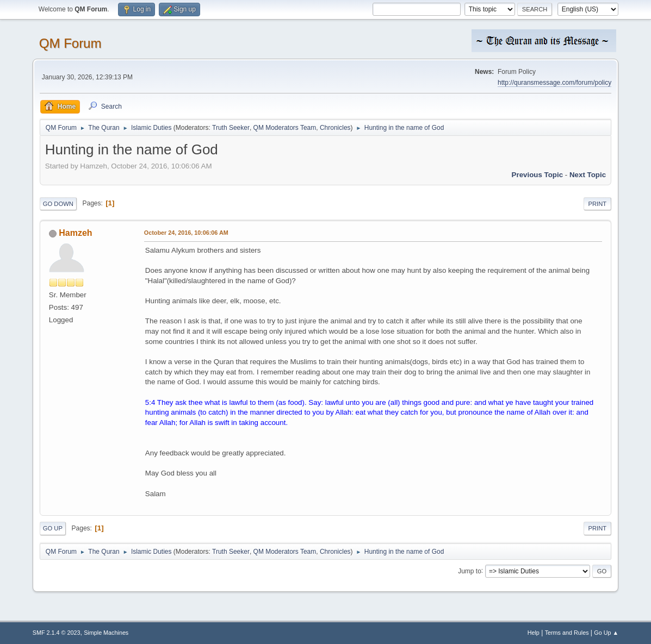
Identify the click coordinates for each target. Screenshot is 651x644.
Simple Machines (106, 633)
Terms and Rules (567, 633)
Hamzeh (75, 233)
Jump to (470, 571)
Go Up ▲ (606, 633)
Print (598, 204)
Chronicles (335, 128)
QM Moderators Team (285, 128)
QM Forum (70, 43)
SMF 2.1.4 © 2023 (57, 633)
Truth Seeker (231, 128)
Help (534, 633)
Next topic (588, 175)
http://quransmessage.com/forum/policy (554, 83)
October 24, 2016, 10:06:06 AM (186, 233)
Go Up (53, 528)
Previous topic (538, 175)
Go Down (58, 204)
